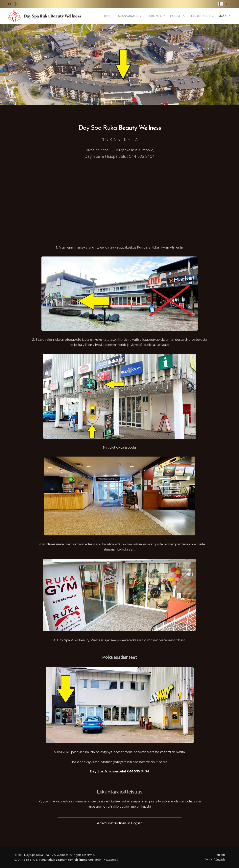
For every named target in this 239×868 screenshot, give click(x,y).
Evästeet (112, 860)
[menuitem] (116, 16)
